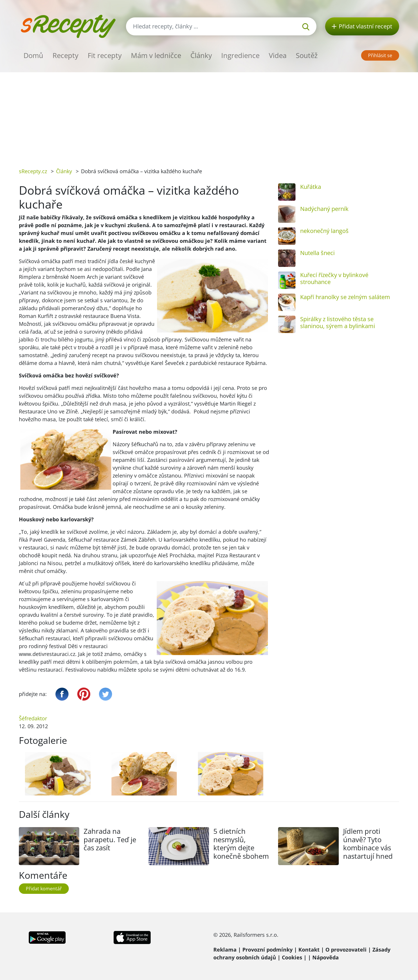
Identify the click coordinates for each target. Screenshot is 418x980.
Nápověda (326, 957)
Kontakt (309, 950)
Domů (33, 55)
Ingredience (240, 55)
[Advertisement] (209, 116)
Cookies (292, 957)
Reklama (225, 950)
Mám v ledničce (156, 55)
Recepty (65, 55)
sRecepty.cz (33, 171)
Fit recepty (105, 55)
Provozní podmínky (267, 950)
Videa (278, 55)
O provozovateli (346, 950)
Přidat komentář (44, 889)
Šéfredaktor (33, 718)
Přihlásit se (380, 55)
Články (201, 55)
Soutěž (307, 55)
